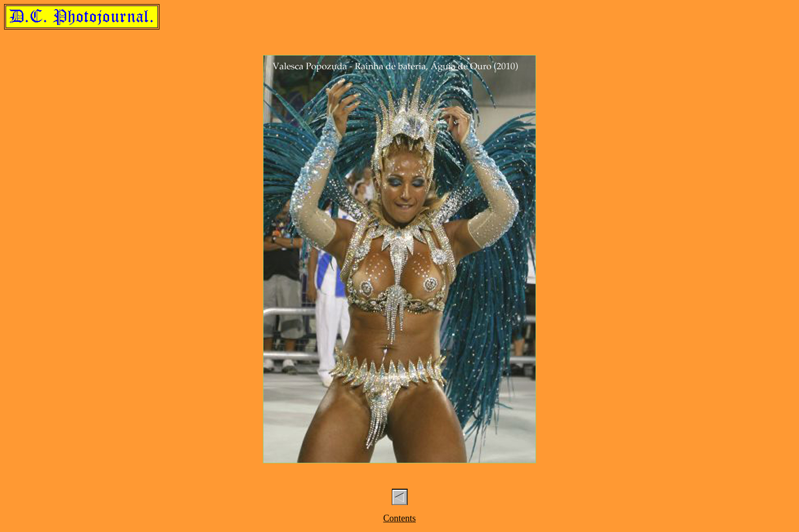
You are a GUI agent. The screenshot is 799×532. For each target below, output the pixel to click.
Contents (400, 518)
